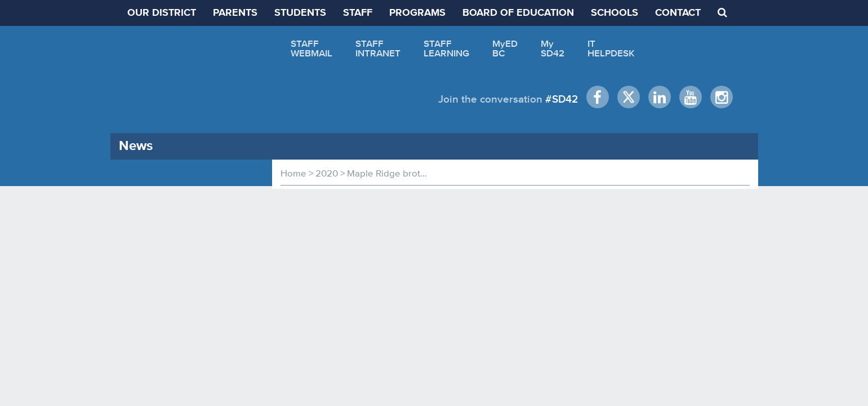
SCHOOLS (615, 13)
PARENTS (235, 13)
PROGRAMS (417, 13)
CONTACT (678, 13)
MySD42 (553, 48)
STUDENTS (300, 13)
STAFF (358, 13)
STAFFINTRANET (378, 48)
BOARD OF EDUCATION (518, 13)
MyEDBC (505, 48)
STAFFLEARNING (446, 48)
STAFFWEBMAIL (311, 48)
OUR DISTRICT (162, 13)
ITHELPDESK (611, 48)
